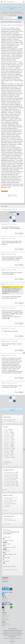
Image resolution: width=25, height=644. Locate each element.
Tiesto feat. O (7, 451)
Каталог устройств (5, 616)
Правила (4, 626)
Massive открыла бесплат (9, 475)
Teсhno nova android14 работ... (10, 520)
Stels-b (6, 355)
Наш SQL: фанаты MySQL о (10, 486)
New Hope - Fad (7, 440)
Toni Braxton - (7, 447)
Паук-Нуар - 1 (7, 456)
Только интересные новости (9, 421)
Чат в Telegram (5, 191)
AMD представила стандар (10, 483)
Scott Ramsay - (7, 443)
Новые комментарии (9, 516)
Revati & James (7, 454)
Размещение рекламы (6, 624)
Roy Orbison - (7, 450)
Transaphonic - (7, 434)
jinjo (5, 284)
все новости (5, 489)
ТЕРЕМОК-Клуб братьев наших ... (11, 498)
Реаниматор (4, 614)
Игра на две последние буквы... (11, 504)
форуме (10, 495)
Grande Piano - (7, 435)
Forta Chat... (7, 446)
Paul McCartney (7, 457)
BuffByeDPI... (7, 444)
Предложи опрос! (14, 570)
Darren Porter (7, 453)
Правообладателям (12, 642)
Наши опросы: (7, 530)
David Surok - (7, 438)
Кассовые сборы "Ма (8, 480)
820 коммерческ (7, 448)
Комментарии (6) (6, 570)
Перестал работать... (8, 519)
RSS (15, 16)
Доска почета (4, 621)
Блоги (3, 618)
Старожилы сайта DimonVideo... (11, 501)
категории (11, 16)
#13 (2, 224)
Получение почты (5, 598)
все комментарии (6, 524)
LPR (5, 308)
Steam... (6, 429)
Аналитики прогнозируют (9, 474)
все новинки (5, 464)
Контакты (13, 643)
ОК (14, 221)
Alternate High (7, 437)
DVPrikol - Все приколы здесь (10, 419)
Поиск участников (5, 619)
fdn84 (5, 328)
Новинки (5, 427)
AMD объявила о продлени (10, 484)
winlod (5, 238)
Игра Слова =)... (7, 505)
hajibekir (6, 224)
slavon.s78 (6, 341)
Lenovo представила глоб (9, 478)
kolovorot (6, 383)
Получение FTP (5, 600)
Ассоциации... (7, 507)
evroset (6, 254)
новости (12, 470)
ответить (21, 233)
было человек (14, 209)
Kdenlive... (6, 431)
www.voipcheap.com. (10, 68)
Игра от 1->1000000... (9, 499)
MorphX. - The (7, 441)
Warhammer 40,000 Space (10, 477)
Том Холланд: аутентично (9, 481)
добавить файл (7, 462)
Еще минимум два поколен (10, 472)
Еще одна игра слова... (9, 502)
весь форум (5, 510)
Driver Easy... (7, 432)
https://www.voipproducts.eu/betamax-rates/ (11, 62)
